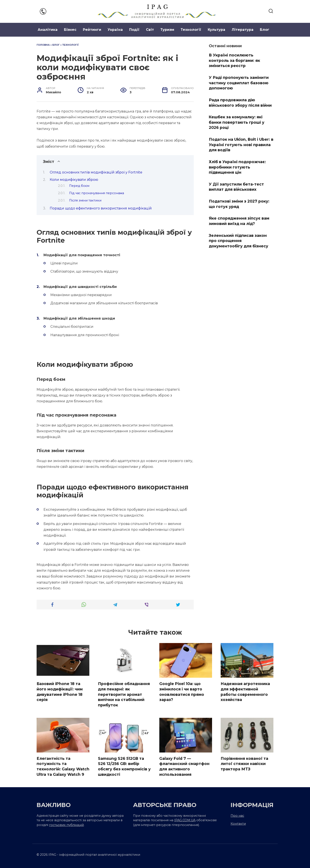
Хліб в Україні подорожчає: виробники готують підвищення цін (237, 167)
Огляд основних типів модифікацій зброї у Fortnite (96, 172)
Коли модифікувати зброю (74, 180)
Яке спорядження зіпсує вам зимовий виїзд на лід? (239, 221)
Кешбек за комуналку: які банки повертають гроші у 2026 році (237, 122)
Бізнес (70, 30)
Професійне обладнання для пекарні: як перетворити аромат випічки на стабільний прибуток (124, 694)
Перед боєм (79, 186)
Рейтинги (92, 30)
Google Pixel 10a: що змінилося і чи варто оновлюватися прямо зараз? (182, 692)
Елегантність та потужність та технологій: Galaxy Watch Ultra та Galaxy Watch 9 (63, 766)
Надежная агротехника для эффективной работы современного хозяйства (245, 692)
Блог (265, 30)
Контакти (238, 824)
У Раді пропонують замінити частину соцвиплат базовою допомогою (239, 83)
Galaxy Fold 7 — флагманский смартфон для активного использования (184, 766)
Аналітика (48, 30)
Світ (150, 30)
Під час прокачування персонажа (97, 193)
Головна (43, 45)
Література (243, 30)
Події (134, 30)
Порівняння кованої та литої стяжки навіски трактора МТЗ (244, 764)
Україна (115, 30)
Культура (216, 30)
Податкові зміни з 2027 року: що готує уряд (239, 204)
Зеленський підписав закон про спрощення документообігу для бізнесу (239, 240)
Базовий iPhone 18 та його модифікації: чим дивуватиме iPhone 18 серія (60, 692)
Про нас (237, 816)
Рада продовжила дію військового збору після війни (240, 103)
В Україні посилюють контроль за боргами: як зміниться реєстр (234, 60)
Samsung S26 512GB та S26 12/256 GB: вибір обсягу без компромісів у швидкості (124, 766)
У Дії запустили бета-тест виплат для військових (236, 187)
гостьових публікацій (66, 825)
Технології (191, 30)
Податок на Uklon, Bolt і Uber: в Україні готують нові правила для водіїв (241, 145)
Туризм (167, 30)
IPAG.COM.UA (185, 820)
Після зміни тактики (85, 200)
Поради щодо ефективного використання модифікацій (101, 208)
